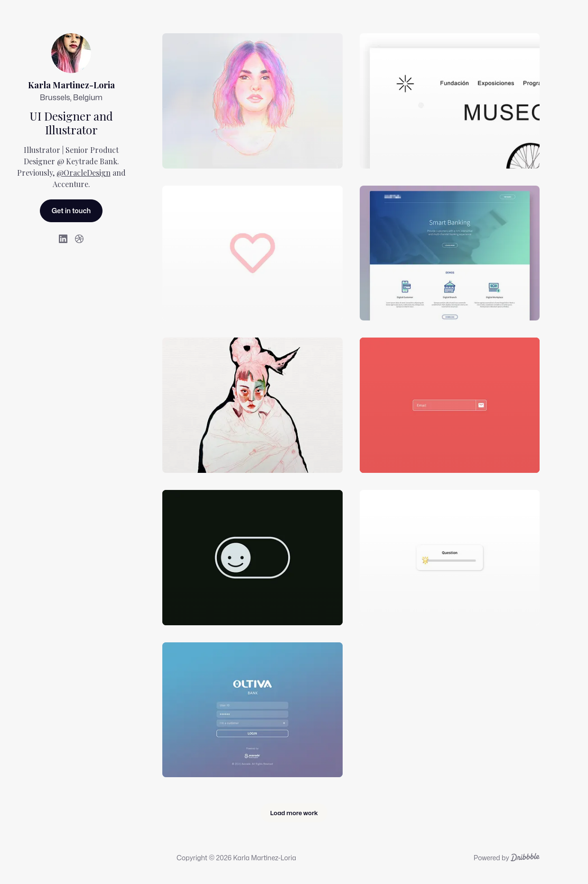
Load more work (294, 813)
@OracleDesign (84, 173)
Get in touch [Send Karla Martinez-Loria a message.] (71, 211)
